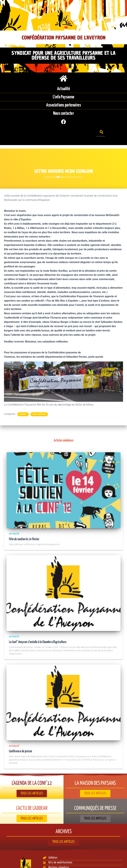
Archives (64, 821)
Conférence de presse (21, 740)
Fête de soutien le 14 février (25, 528)
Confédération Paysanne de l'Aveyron (63, 38)
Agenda (23, 403)
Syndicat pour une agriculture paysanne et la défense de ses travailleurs (63, 55)
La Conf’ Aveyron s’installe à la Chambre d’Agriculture (39, 631)
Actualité (14, 523)
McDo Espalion (39, 403)
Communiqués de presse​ (95, 797)
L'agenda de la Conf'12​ (32, 773)
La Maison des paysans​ (95, 773)
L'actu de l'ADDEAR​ (32, 797)
